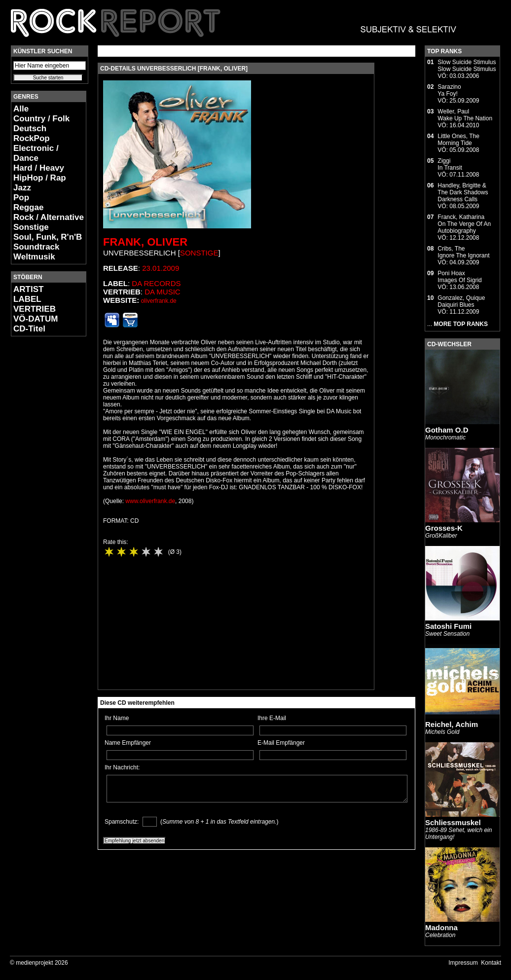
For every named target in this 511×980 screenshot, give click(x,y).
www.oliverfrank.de (150, 501)
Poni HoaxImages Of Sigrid (459, 277)
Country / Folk (41, 119)
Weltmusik (34, 257)
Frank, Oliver (145, 242)
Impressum (463, 963)
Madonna (441, 927)
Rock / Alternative (49, 217)
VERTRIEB (35, 309)
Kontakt (491, 963)
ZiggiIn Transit (450, 164)
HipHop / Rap (40, 178)
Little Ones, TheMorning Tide (458, 140)
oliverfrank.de (159, 301)
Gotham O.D (447, 430)
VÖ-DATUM (36, 319)
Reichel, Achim (452, 724)
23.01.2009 (161, 268)
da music (163, 292)
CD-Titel (29, 329)
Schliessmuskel (453, 822)
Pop (21, 198)
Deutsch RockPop (32, 133)
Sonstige (31, 227)
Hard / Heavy (39, 168)
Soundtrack (36, 247)
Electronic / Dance (36, 153)
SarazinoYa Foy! (449, 90)
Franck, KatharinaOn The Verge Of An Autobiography (464, 224)
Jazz (22, 188)
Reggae (28, 207)
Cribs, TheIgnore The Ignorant (463, 252)
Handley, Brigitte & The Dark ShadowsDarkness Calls (463, 192)
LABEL (27, 299)
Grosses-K (444, 528)
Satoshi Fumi (448, 626)
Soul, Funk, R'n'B (48, 237)
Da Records (156, 283)
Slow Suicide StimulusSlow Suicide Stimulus (467, 66)
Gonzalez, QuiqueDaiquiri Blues (461, 301)
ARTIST (28, 289)
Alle (21, 109)
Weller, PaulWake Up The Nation (465, 115)
